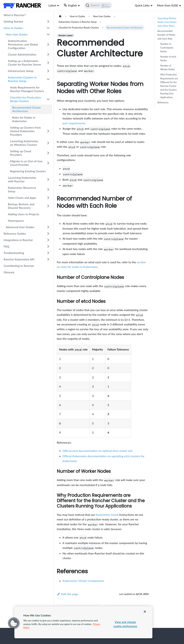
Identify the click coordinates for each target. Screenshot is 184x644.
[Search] (98, 5)
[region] (83, 622)
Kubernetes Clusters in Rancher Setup (22, 79)
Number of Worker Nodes (168, 67)
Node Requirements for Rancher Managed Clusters (27, 89)
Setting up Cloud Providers (21, 153)
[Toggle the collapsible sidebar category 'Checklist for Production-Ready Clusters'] (48, 99)
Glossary (9, 272)
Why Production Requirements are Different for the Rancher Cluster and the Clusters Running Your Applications (169, 86)
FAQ (6, 246)
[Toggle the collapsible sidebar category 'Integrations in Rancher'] (48, 240)
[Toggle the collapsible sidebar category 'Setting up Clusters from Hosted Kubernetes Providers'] (48, 131)
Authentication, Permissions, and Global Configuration (23, 44)
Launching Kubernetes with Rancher (22, 179)
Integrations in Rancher (18, 240)
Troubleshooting (14, 253)
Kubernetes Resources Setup (22, 189)
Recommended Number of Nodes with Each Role (166, 35)
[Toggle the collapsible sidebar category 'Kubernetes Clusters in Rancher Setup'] (48, 79)
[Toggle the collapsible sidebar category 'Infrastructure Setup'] (48, 71)
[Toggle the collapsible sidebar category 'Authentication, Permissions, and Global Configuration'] (48, 44)
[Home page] (60, 16)
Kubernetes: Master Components (83, 581)
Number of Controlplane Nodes (167, 48)
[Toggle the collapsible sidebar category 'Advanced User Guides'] (48, 227)
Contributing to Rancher (19, 266)
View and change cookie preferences (125, 624)
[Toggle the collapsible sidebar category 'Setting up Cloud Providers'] (48, 153)
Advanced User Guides (20, 227)
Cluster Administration (22, 54)
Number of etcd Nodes (168, 58)
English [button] (70, 5)
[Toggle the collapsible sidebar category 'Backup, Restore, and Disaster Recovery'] (48, 206)
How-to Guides (13, 28)
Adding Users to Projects (23, 214)
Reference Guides (15, 233)
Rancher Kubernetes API (19, 259)
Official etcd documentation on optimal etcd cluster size (98, 451)
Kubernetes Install (107, 515)
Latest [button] (52, 5)
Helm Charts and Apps (22, 198)
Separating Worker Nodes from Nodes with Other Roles (167, 22)
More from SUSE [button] (167, 5)
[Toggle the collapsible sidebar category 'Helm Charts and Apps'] (48, 198)
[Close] (145, 612)
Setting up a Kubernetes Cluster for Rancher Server (25, 63)
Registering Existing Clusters (28, 171)
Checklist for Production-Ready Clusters (26, 99)
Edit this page (67, 594)
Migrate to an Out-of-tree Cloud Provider (26, 163)
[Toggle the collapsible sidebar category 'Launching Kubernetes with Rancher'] (48, 179)
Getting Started (13, 21)
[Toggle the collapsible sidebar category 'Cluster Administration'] (48, 54)
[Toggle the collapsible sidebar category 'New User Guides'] (48, 34)
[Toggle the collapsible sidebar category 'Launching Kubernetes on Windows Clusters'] (48, 143)
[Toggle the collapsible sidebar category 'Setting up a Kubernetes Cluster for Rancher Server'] (48, 63)
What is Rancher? (15, 15)
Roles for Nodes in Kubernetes (24, 119)
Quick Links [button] (142, 5)
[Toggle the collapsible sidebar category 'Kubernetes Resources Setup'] (48, 189)
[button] (14, 623)
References (163, 102)
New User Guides (17, 34)
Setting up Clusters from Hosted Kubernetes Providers (25, 131)
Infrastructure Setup (21, 71)
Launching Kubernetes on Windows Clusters (24, 143)
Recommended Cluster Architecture (27, 109)
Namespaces (16, 221)
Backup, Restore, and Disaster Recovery (21, 206)
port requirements (74, 123)
